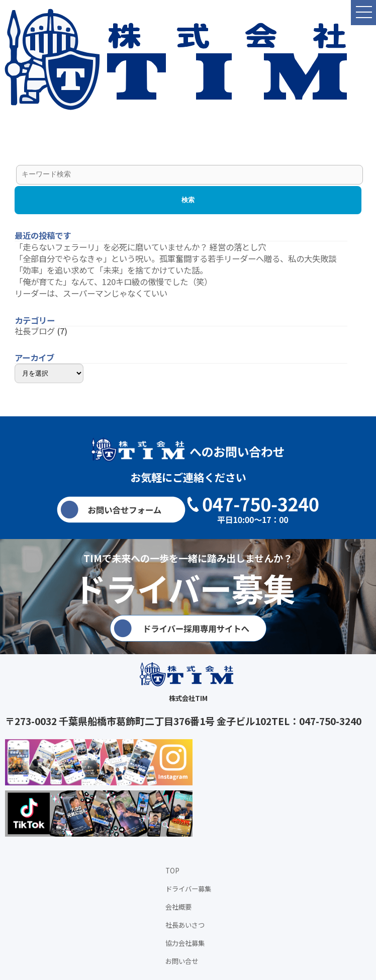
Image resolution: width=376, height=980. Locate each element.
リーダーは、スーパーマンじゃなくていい (91, 293)
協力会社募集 (185, 943)
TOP (172, 871)
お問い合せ (182, 961)
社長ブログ (35, 331)
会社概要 (178, 907)
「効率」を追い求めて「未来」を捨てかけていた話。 (111, 270)
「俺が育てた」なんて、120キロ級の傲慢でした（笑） (113, 282)
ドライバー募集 (188, 889)
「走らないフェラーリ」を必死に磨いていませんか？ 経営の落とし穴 (140, 247)
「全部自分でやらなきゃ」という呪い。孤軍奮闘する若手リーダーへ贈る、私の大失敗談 (175, 258)
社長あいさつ (185, 925)
